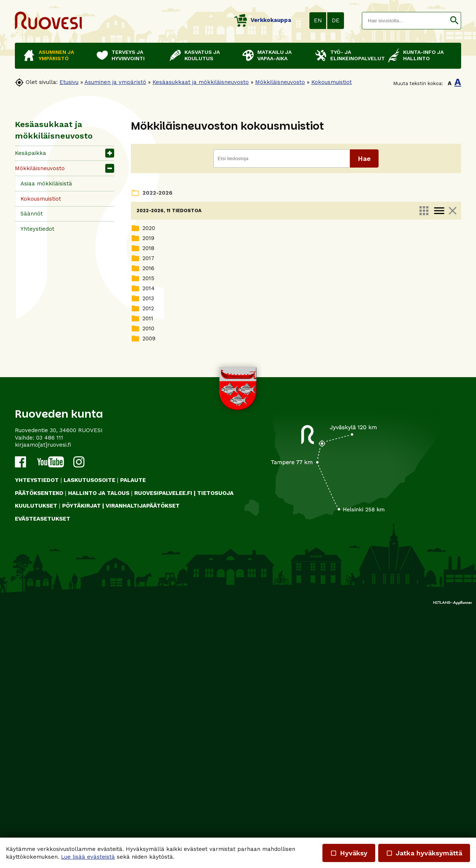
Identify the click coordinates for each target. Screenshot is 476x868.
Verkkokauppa (263, 20)
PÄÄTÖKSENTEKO (39, 753)
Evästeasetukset (43, 778)
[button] (454, 21)
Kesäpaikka (30, 153)
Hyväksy (349, 853)
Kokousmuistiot (332, 82)
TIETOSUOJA (215, 753)
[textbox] (405, 21)
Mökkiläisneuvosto (280, 82)
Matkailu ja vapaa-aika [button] (274, 55)
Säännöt (32, 214)
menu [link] (439, 211)
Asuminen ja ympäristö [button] (56, 55)
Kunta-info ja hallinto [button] (423, 55)
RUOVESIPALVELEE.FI (163, 753)
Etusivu (69, 82)
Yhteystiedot (37, 229)
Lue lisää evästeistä (88, 857)
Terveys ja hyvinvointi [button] (128, 55)
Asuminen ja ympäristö (115, 82)
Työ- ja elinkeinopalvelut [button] (356, 55)
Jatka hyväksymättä (424, 853)
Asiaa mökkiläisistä (46, 184)
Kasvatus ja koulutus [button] (202, 55)
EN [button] (318, 20)
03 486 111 (50, 697)
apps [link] (424, 211)
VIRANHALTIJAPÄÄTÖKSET (143, 766)
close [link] (453, 211)
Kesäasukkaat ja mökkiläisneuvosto (201, 82)
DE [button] (336, 20)
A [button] (450, 83)
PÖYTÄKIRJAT (81, 766)
